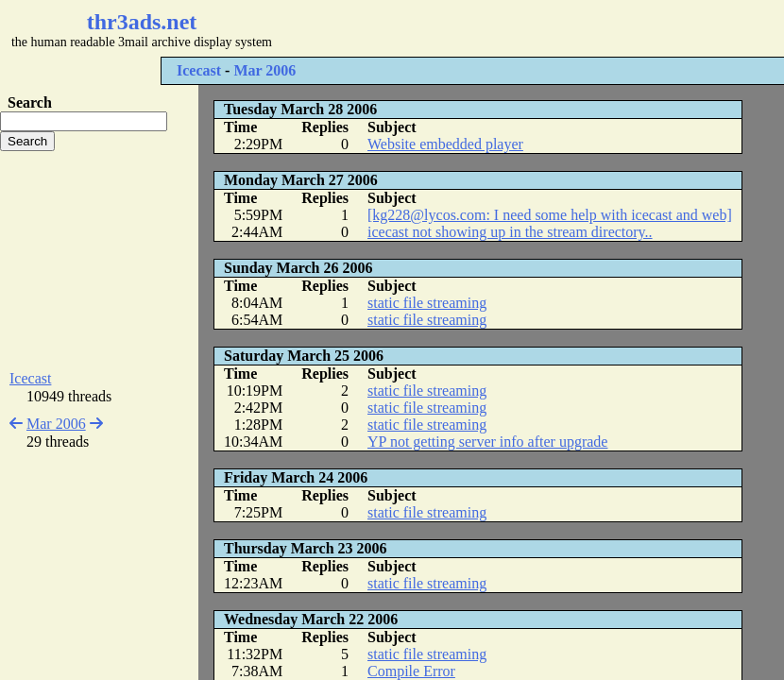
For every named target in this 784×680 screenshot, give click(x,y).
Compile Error (411, 671)
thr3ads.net (142, 22)
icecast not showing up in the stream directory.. (510, 232)
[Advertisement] (99, 261)
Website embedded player (445, 144)
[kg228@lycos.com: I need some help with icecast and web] (550, 215)
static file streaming (427, 303)
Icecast (199, 70)
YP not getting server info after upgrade (487, 442)
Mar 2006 (264, 70)
